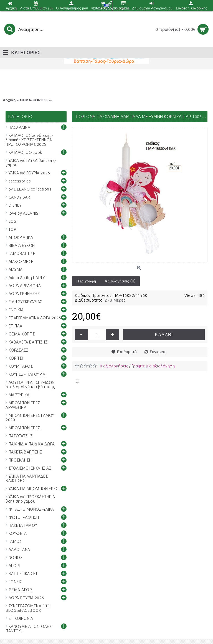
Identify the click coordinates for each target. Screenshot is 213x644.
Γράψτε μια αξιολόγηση (153, 366)
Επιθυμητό (127, 352)
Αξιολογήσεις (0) (120, 281)
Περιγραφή (86, 281)
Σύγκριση (158, 352)
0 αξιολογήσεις (114, 366)
